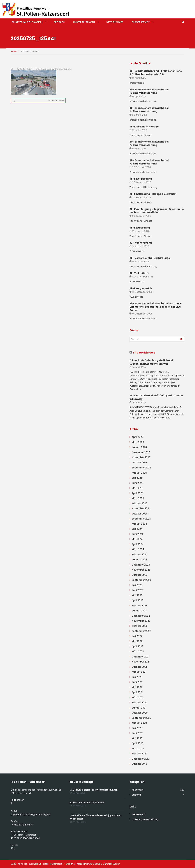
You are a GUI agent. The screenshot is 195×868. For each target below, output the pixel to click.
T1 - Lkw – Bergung (141, 179)
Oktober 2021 (139, 667)
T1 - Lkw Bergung (140, 228)
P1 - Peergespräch (141, 288)
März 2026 (138, 442)
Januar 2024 (139, 560)
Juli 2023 (137, 585)
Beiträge (59, 22)
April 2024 (138, 544)
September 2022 (141, 631)
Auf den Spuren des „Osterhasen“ (87, 802)
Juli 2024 (137, 529)
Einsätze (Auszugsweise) (27, 22)
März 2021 (137, 697)
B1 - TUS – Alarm (139, 273)
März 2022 (138, 651)
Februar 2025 (140, 503)
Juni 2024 (138, 534)
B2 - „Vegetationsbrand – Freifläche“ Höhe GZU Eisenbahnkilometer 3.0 (156, 73)
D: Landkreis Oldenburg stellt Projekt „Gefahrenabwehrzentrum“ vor (152, 362)
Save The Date (115, 22)
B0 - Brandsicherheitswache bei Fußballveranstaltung (149, 91)
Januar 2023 (139, 611)
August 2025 (139, 473)
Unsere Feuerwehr (84, 22)
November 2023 (141, 570)
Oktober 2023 (140, 575)
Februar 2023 (139, 606)
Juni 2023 (137, 590)
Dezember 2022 (141, 616)
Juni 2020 (137, 733)
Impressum (139, 814)
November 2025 (141, 457)
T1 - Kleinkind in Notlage (144, 127)
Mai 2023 (137, 595)
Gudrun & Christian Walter (106, 864)
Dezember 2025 (141, 452)
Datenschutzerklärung (145, 819)
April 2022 (137, 646)
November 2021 (141, 662)
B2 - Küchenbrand (141, 243)
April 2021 (137, 692)
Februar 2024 (140, 555)
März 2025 (138, 498)
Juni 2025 (137, 483)
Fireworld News (144, 353)
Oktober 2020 (140, 713)
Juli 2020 (137, 728)
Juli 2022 (137, 636)
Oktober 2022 (140, 626)
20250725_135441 (56, 100)
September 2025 (141, 468)
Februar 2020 (140, 754)
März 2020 (138, 749)
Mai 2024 (137, 539)
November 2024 (141, 508)
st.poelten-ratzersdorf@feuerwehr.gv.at (30, 814)
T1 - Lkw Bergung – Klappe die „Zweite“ (153, 194)
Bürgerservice (141, 22)
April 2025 (138, 493)
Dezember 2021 (141, 657)
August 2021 (139, 672)
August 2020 (139, 723)
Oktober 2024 (140, 514)
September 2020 (141, 718)
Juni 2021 (137, 682)
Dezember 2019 (141, 759)
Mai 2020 (137, 738)
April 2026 (138, 437)
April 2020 (138, 743)
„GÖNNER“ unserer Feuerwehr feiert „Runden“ (94, 790)
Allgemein (138, 790)
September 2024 (142, 519)
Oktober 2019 (139, 764)
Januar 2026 (139, 447)
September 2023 (141, 580)
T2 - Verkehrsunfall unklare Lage (150, 258)
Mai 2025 (137, 488)
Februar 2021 (139, 703)
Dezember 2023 (141, 565)
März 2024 (138, 549)
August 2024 (139, 524)
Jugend (136, 795)
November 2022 (141, 621)
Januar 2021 (139, 708)
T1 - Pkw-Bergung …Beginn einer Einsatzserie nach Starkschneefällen (157, 211)
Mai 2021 (137, 687)
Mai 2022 (137, 641)
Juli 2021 (137, 677)
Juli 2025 (137, 478)
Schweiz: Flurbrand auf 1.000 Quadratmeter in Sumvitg (156, 397)
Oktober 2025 (140, 463)
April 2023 (137, 600)
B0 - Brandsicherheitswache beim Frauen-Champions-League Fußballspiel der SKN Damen (156, 307)
